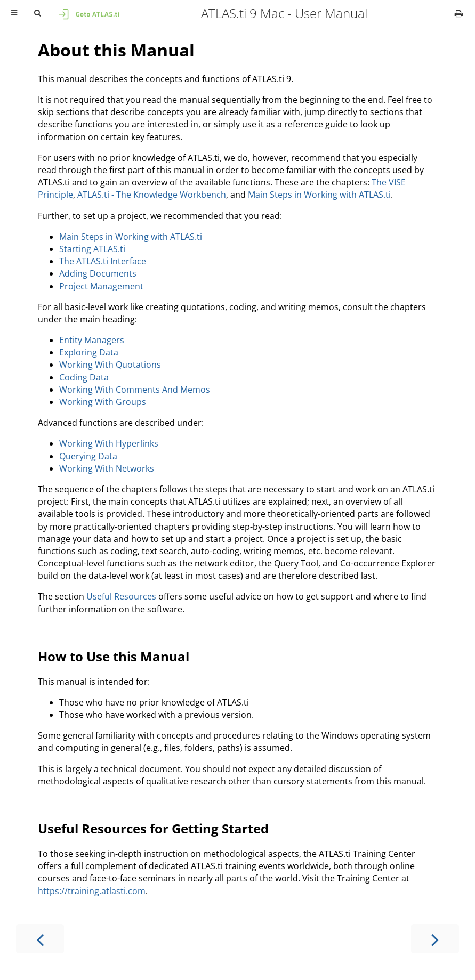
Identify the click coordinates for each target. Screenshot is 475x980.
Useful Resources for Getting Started (153, 828)
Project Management (101, 286)
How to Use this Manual (114, 656)
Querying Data (88, 456)
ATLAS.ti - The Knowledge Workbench (152, 195)
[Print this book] (459, 13)
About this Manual (116, 50)
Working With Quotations (110, 365)
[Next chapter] (435, 939)
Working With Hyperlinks (109, 443)
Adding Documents (98, 273)
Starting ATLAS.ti (92, 249)
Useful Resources (121, 596)
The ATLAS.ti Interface (103, 261)
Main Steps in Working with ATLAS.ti (319, 195)
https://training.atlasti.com (92, 891)
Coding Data (84, 377)
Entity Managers (92, 340)
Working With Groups (103, 402)
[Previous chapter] (40, 939)
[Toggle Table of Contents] (14, 13)
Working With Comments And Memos (135, 390)
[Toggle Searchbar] (37, 13)
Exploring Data (89, 352)
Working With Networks (107, 468)
